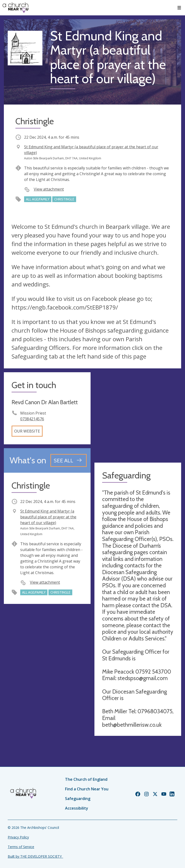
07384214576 (32, 419)
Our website (27, 431)
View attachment (49, 189)
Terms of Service (21, 847)
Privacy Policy (18, 837)
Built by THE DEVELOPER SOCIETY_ (35, 856)
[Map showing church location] (138, 415)
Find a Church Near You (87, 789)
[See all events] (69, 460)
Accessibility (77, 808)
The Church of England (86, 779)
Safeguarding (78, 799)
